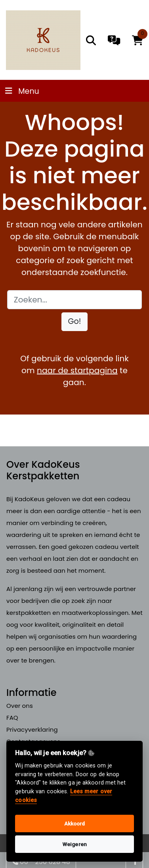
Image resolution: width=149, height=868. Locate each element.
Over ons (20, 706)
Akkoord (75, 823)
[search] (91, 40)
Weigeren (74, 844)
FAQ (12, 718)
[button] (75, 322)
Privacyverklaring (32, 729)
